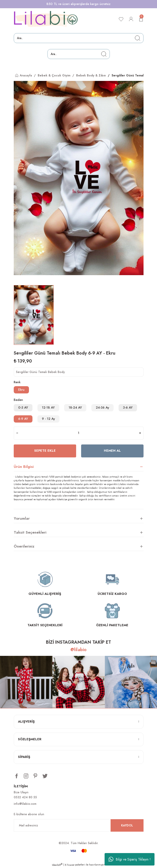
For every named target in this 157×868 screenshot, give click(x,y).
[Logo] (46, 19)
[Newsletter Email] (79, 825)
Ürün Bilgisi (24, 467)
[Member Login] (131, 19)
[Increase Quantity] (140, 433)
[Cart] (141, 19)
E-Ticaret (70, 865)
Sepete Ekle (45, 451)
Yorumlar (22, 518)
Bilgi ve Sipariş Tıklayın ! (130, 859)
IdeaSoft (57, 865)
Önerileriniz (24, 546)
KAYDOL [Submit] (127, 825)
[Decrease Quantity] (17, 433)
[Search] (79, 38)
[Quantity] (79, 433)
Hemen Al (112, 451)
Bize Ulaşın (21, 792)
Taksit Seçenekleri (30, 532)
